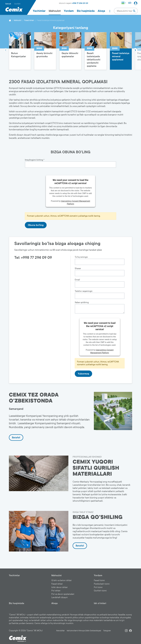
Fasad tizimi (99, 580)
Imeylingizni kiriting (35, 160)
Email (77, 280)
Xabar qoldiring (82, 302)
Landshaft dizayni (59, 597)
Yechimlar (39, 11)
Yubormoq (83, 374)
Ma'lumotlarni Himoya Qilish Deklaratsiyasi (84, 631)
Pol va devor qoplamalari (63, 594)
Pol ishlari (56, 591)
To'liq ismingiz (81, 257)
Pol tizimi (98, 587)
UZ (130, 3)
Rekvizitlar (60, 631)
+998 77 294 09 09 (80, 3)
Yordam (69, 11)
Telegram (107, 631)
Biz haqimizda (86, 11)
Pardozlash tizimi (102, 584)
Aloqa (101, 11)
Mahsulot (55, 11)
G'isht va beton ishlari (61, 580)
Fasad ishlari (29, 20)
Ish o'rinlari (100, 603)
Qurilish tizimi (100, 591)
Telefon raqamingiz (84, 291)
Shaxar (78, 269)
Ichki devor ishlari (59, 587)
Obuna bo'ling (36, 225)
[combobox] (126, 11)
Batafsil (16, 438)
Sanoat (8, 4)
